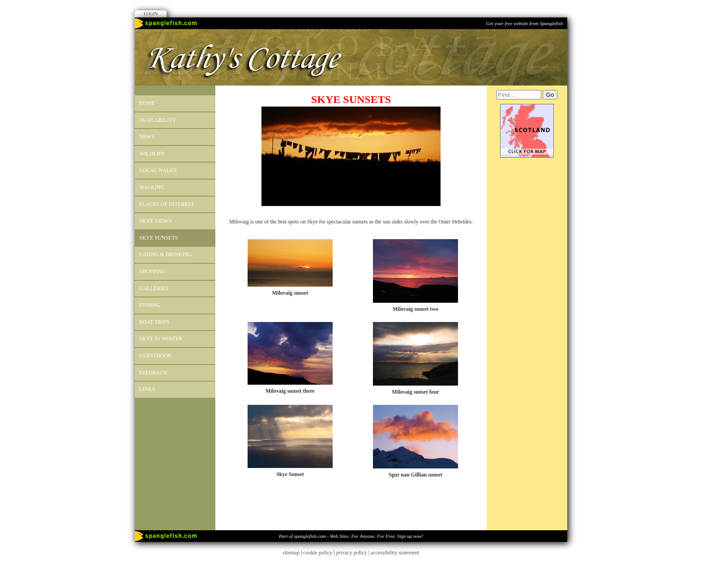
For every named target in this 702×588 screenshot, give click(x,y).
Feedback (153, 373)
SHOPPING (152, 271)
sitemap (291, 553)
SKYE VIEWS (155, 221)
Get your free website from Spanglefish (524, 23)
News (147, 137)
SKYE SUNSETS (158, 238)
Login (151, 14)
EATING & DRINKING (166, 254)
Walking (152, 187)
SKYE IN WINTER (161, 339)
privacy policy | (353, 553)
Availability (158, 120)
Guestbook (156, 356)
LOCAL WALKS (158, 170)
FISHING (150, 305)
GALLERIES (154, 288)
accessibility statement (395, 553)
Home (147, 103)
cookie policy (318, 553)
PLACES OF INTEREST (167, 204)
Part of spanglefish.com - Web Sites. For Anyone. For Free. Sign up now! (351, 536)
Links (147, 389)
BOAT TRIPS (154, 322)
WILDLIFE (152, 154)
